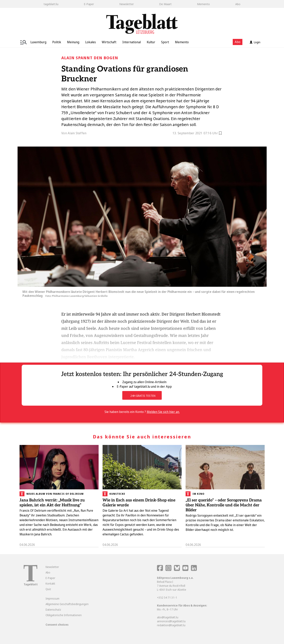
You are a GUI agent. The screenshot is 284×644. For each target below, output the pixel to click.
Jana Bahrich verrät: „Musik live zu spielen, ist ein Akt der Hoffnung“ (52, 503)
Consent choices (57, 625)
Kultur (151, 42)
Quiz (48, 589)
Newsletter (127, 4)
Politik (57, 42)
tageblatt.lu (51, 4)
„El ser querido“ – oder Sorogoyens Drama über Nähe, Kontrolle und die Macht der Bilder (224, 505)
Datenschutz (53, 610)
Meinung (73, 42)
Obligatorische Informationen (64, 615)
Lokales (91, 42)
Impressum (52, 598)
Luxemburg (38, 42)
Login (255, 42)
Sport (165, 42)
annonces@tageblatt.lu (171, 621)
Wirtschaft (109, 42)
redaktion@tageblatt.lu (171, 625)
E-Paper (89, 4)
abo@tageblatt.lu (168, 617)
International (132, 42)
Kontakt (50, 583)
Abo (238, 4)
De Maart (165, 4)
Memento (203, 4)
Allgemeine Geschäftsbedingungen (67, 604)
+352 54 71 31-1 (167, 597)
